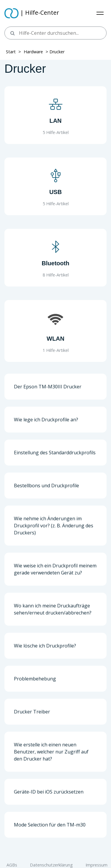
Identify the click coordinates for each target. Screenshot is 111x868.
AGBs (12, 865)
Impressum (96, 865)
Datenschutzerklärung (51, 865)
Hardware (33, 52)
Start (11, 52)
